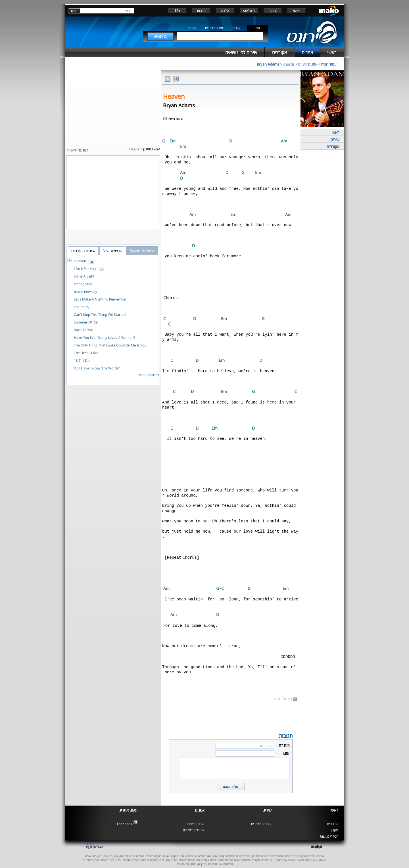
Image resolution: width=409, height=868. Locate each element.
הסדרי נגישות (329, 832)
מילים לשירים (214, 28)
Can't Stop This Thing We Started (100, 315)
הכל (257, 28)
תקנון (335, 826)
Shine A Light (84, 276)
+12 (177, 11)
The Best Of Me (86, 353)
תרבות (201, 11)
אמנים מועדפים (83, 251)
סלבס (225, 11)
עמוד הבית (329, 64)
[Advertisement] (231, 713)
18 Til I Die (82, 361)
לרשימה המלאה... (147, 375)
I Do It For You (85, 269)
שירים (236, 28)
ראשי (297, 11)
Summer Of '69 (86, 322)
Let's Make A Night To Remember (100, 299)
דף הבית (333, 820)
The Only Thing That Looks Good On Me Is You (110, 345)
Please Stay (83, 284)
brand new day (85, 292)
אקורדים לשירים (194, 826)
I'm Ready (82, 307)
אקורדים (333, 147)
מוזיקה (273, 11)
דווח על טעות (285, 695)
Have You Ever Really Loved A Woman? (104, 338)
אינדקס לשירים (261, 820)
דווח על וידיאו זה (77, 150)
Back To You (84, 330)
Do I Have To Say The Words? (97, 368)
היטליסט (249, 11)
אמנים (192, 28)
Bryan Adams (268, 64)
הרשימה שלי (112, 251)
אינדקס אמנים (195, 820)
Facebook (125, 820)
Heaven (80, 261)
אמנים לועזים (308, 64)
